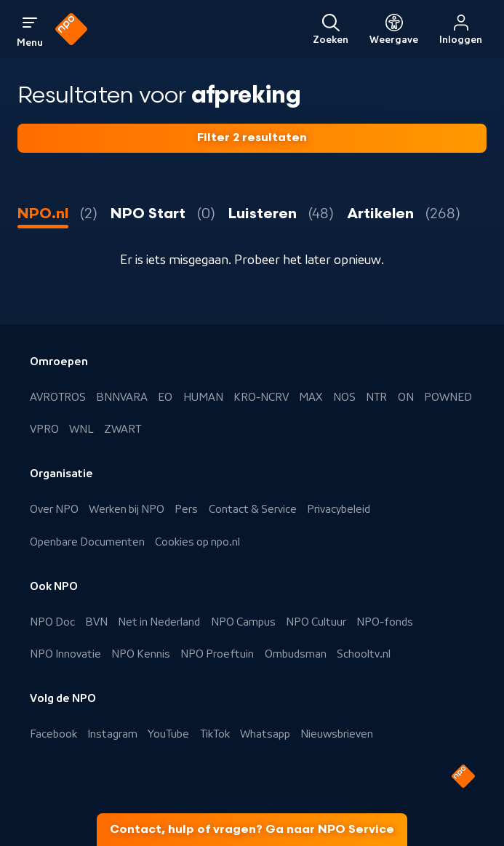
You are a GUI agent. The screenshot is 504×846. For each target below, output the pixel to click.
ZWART (123, 429)
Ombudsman (296, 654)
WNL (81, 429)
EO (165, 397)
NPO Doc (52, 622)
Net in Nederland (159, 622)
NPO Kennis (141, 654)
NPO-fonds (385, 622)
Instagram (112, 734)
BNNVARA (122, 397)
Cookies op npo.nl (197, 542)
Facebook (53, 734)
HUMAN (203, 397)
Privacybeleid (339, 509)
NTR (376, 397)
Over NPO (54, 509)
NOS (344, 397)
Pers (186, 509)
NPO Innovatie (65, 654)
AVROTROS (58, 397)
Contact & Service (253, 509)
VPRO (44, 429)
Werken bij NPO (127, 509)
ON (406, 397)
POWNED (448, 397)
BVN (96, 622)
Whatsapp (265, 734)
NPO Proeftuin (217, 654)
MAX (311, 397)
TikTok (215, 734)
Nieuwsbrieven (337, 734)
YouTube (168, 734)
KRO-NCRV (261, 397)
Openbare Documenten (87, 542)
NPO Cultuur (316, 622)
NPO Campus (243, 622)
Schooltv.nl (364, 654)
